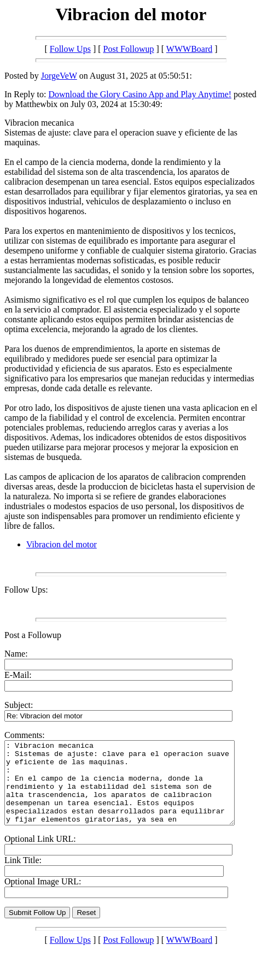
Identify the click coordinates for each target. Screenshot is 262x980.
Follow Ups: (26, 590)
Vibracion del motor (62, 544)
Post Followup (129, 49)
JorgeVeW (59, 76)
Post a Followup (33, 635)
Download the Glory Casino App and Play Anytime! (140, 94)
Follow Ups (70, 49)
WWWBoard (189, 49)
